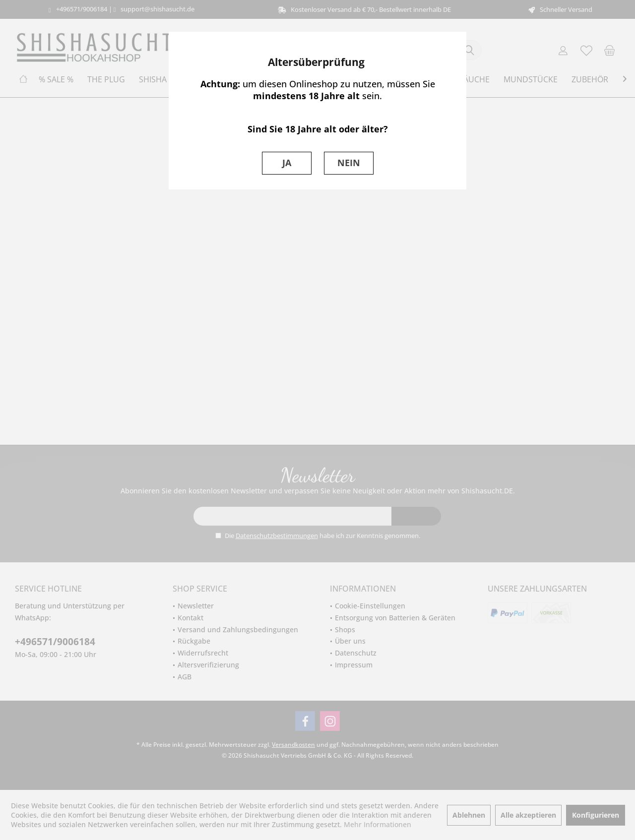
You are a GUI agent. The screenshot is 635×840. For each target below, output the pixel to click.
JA (287, 163)
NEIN (349, 163)
